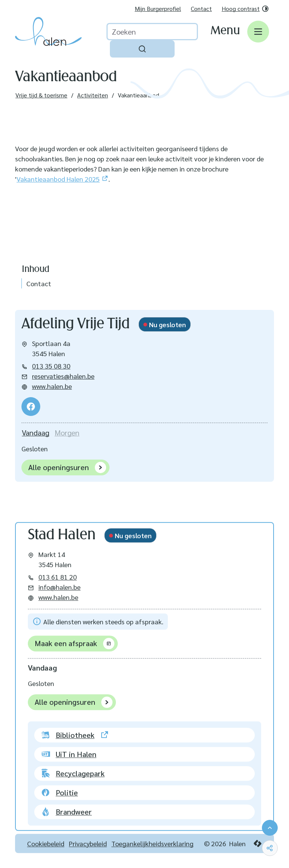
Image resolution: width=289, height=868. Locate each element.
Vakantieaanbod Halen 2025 (58, 179)
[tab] (36, 433)
